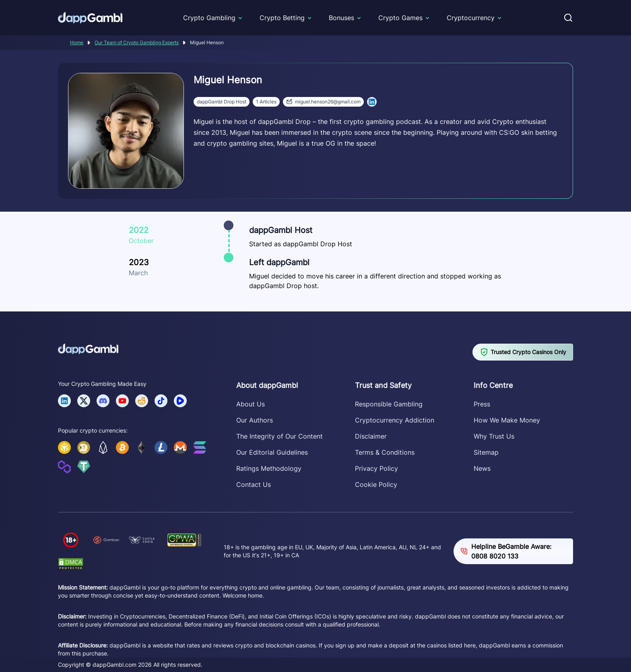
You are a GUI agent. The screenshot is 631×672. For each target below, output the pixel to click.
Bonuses (341, 18)
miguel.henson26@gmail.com (323, 101)
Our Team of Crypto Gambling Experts (137, 42)
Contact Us (254, 484)
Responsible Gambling (389, 404)
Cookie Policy (376, 484)
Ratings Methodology (269, 468)
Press (482, 404)
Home (77, 42)
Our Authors (255, 420)
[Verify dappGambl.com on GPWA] (184, 540)
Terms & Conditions (385, 452)
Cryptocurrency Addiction (395, 420)
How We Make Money (507, 420)
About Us (251, 404)
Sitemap (486, 452)
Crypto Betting (282, 18)
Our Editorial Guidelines (272, 452)
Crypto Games (400, 18)
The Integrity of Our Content (279, 436)
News (482, 468)
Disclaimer (371, 436)
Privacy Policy (376, 468)
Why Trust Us (494, 436)
